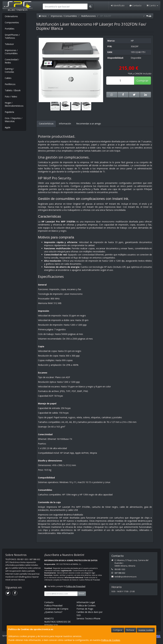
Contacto (136, 5)
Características (46, 124)
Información (65, 124)
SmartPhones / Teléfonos (12, 36)
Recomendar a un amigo (89, 124)
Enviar (82, 594)
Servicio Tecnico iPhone (88, 618)
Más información (65, 533)
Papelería (9, 112)
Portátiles (10, 29)
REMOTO (49, 618)
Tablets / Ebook (13, 90)
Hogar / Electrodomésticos (14, 104)
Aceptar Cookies (146, 630)
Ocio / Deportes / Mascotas (14, 120)
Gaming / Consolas (9, 70)
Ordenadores (11, 16)
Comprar (143, 81)
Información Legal (86, 602)
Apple (8, 127)
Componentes (12, 22)
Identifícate (118, 5)
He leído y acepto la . (67, 586)
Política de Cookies (111, 640)
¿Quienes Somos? (53, 612)
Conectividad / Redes (12, 61)
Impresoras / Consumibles (11, 52)
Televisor (9, 44)
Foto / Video (11, 97)
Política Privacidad (53, 605)
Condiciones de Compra (56, 609)
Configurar (118, 630)
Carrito (152, 5)
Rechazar (130, 630)
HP (132, 41)
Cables (8, 78)
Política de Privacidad (92, 580)
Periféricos (10, 84)
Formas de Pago (85, 609)
